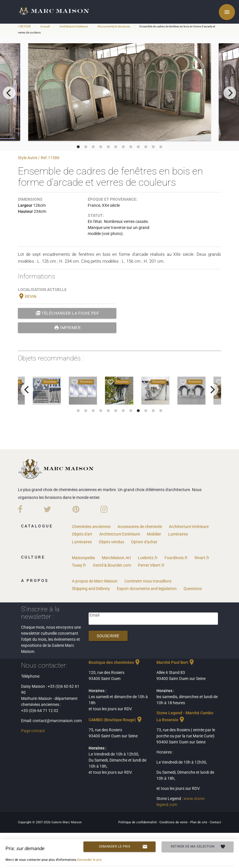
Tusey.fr (79, 565)
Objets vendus (111, 542)
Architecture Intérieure (189, 527)
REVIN (27, 296)
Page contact (33, 731)
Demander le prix (123, 847)
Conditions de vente (174, 822)
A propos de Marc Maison (95, 581)
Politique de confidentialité (138, 822)
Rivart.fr (202, 558)
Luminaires (178, 534)
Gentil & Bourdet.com (112, 565)
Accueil (45, 26)
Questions (193, 589)
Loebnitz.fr (148, 558)
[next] (230, 93)
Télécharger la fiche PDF (67, 313)
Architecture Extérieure (74, 26)
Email (94, 615)
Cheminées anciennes (91, 527)
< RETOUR (25, 26)
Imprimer (67, 328)
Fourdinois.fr (176, 558)
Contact (215, 822)
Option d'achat (144, 542)
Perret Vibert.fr (151, 565)
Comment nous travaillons (148, 581)
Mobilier (154, 534)
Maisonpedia (83, 558)
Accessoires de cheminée (140, 527)
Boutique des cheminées (115, 662)
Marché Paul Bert (176, 662)
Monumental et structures (114, 26)
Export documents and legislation (147, 589)
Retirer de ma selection (198, 847)
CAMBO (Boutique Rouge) (116, 720)
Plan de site (199, 822)
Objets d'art (82, 534)
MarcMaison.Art (116, 558)
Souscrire (108, 636)
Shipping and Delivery (91, 589)
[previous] (9, 93)
